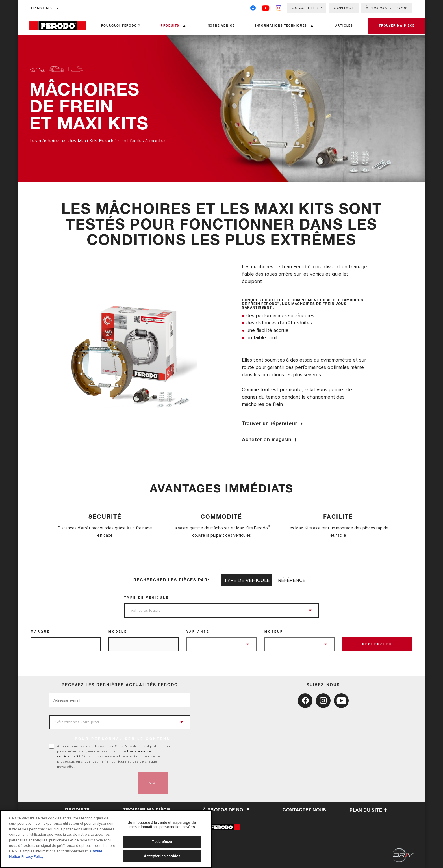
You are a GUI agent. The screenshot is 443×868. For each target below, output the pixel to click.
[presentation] (92, 783)
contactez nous (304, 810)
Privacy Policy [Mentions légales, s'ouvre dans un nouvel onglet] (32, 857)
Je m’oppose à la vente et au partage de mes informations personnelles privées (162, 825)
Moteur (274, 632)
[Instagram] (279, 9)
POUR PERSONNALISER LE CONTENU (123, 739)
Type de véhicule (146, 598)
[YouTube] (266, 9)
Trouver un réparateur (269, 423)
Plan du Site (368, 810)
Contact (344, 8)
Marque (40, 632)
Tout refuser (162, 842)
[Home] (60, 26)
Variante (198, 632)
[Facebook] (253, 9)
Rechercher (377, 644)
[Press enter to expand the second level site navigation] (184, 26)
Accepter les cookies (162, 856)
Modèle (118, 632)
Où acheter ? (307, 8)
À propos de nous (387, 8)
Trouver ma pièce (396, 26)
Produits (170, 26)
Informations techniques (280, 26)
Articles (343, 26)
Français (42, 8)
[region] (106, 839)
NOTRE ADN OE (221, 26)
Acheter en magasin (267, 440)
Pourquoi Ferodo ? (121, 26)
